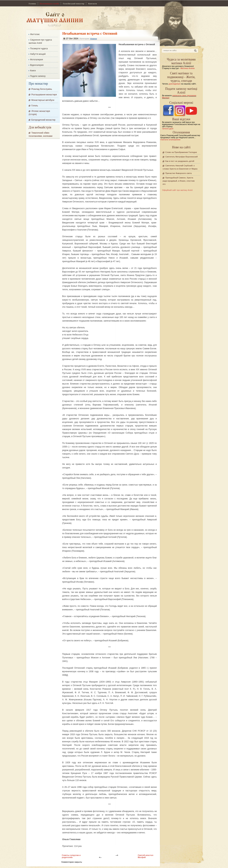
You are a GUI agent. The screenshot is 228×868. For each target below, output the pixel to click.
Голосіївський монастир (74, 4)
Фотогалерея (37, 60)
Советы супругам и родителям (71, 856)
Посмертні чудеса (39, 49)
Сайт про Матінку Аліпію (55, 19)
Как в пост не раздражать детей (180, 161)
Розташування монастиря (44, 95)
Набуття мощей (38, 54)
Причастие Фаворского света (178, 173)
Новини (94, 39)
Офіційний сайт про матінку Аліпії (177, 190)
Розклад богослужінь (42, 89)
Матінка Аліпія (187, 68)
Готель (35, 106)
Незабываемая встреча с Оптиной (90, 33)
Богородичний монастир (43, 120)
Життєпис (35, 34)
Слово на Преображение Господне (181, 152)
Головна (32, 4)
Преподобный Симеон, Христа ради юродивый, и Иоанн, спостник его (179, 181)
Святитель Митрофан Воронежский (181, 157)
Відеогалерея (37, 65)
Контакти (92, 4)
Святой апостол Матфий (146, 856)
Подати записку (38, 76)
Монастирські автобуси (43, 100)
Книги (33, 71)
